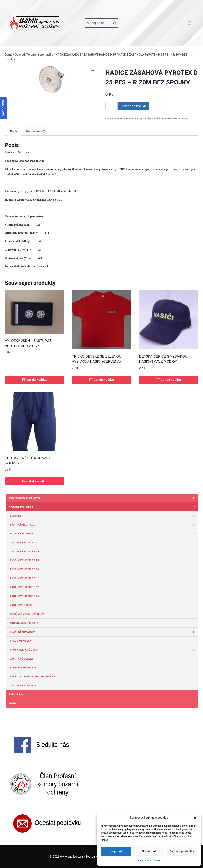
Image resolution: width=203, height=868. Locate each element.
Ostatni (103, 703)
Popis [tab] (14, 131)
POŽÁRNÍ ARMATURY (103, 632)
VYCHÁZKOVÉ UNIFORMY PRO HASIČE (33, 677)
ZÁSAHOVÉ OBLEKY (22, 659)
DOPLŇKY (103, 516)
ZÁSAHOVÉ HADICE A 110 (25, 542)
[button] (195, 818)
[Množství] (112, 106)
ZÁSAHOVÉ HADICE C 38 (24, 569)
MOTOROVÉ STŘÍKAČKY (24, 623)
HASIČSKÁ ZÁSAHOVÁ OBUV (27, 614)
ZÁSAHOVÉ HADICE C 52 (24, 587)
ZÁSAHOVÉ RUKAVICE (103, 686)
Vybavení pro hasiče (150, 119)
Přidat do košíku (134, 106)
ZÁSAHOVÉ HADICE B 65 (24, 551)
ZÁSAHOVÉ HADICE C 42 (24, 578)
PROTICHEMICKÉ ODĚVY (103, 650)
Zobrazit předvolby (182, 851)
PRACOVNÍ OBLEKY (21, 641)
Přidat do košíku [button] (34, 380)
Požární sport (103, 694)
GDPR (157, 861)
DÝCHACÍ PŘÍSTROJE (103, 525)
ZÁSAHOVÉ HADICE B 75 (24, 560)
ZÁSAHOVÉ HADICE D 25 (175, 119)
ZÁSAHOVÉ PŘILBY (21, 605)
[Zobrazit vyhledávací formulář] (101, 23)
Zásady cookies (144, 861)
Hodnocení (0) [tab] (36, 131)
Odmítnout (149, 851)
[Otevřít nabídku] (190, 23)
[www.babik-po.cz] (34, 23)
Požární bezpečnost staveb (103, 498)
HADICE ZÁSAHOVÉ (128, 119)
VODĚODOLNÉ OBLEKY (103, 668)
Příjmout (116, 851)
